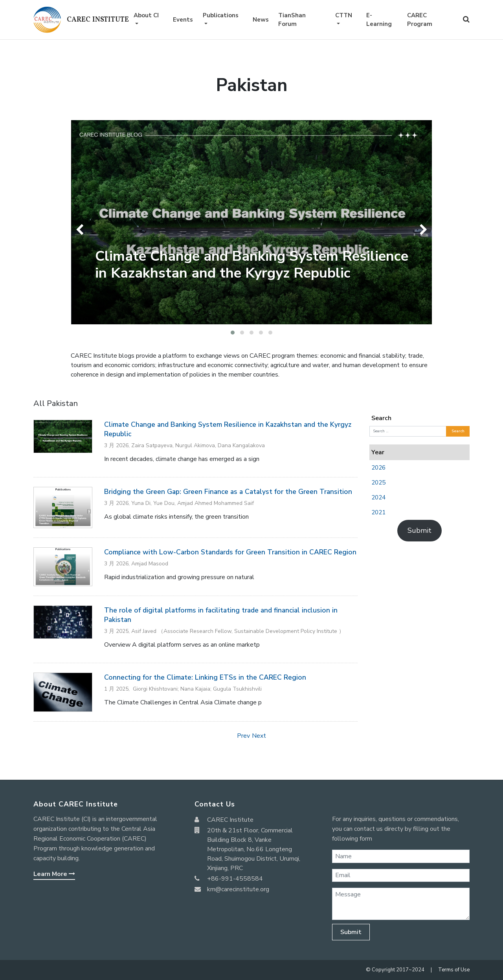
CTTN (344, 15)
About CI (146, 15)
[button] (233, 333)
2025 (378, 483)
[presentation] (82, 230)
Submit (419, 530)
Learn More (54, 874)
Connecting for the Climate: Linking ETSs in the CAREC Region (205, 677)
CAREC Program (420, 20)
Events (183, 20)
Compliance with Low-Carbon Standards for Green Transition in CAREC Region (230, 552)
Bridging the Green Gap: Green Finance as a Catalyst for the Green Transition (228, 492)
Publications (221, 15)
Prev (243, 736)
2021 (378, 512)
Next (259, 736)
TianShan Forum (292, 20)
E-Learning (379, 20)
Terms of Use (454, 970)
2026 (378, 468)
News (261, 20)
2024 (378, 497)
